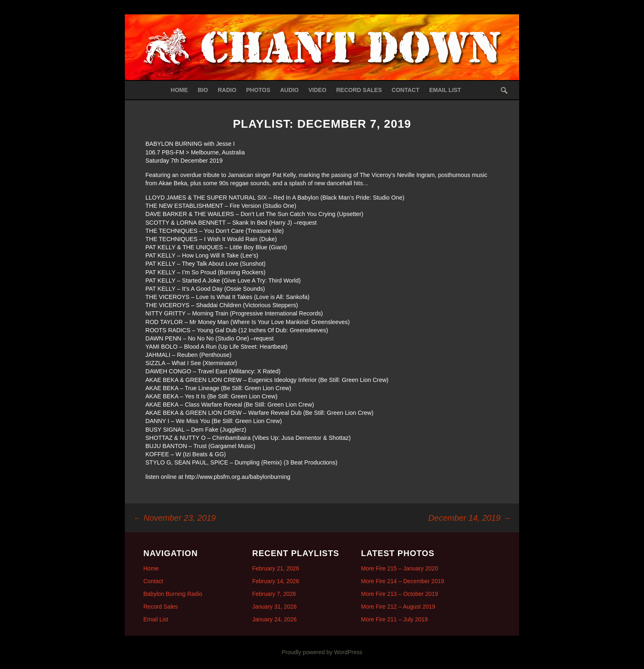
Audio (289, 90)
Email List (445, 90)
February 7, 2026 (274, 594)
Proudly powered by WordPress (322, 652)
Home (179, 90)
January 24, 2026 (274, 619)
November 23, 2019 (174, 518)
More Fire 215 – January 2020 (400, 568)
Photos (258, 90)
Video (317, 90)
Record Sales (359, 90)
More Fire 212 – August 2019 (398, 607)
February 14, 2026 (276, 581)
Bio (203, 90)
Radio (227, 90)
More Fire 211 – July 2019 (394, 619)
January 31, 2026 (274, 607)
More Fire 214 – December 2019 (402, 581)
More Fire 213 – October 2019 (400, 594)
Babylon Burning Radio (173, 594)
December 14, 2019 (470, 518)
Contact (406, 90)
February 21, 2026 (276, 568)
